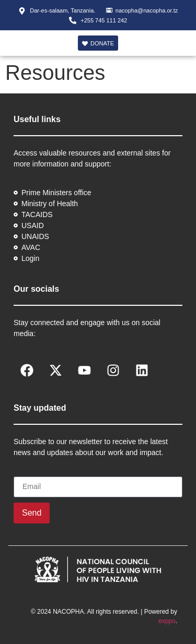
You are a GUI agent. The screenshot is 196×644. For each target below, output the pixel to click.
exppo (167, 621)
